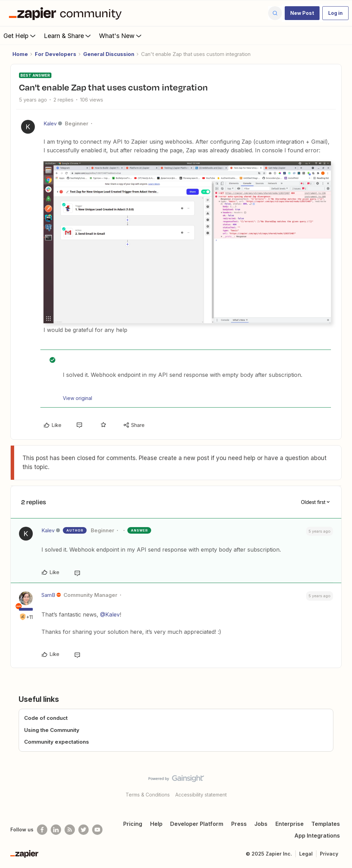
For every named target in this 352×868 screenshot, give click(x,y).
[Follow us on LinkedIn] (56, 830)
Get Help (20, 36)
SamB (48, 595)
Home (20, 54)
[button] (302, 13)
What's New (121, 36)
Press (239, 824)
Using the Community (52, 730)
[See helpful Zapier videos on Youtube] (97, 830)
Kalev (50, 123)
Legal (306, 854)
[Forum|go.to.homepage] (67, 13)
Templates (326, 824)
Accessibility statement (201, 795)
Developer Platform (197, 824)
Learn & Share (68, 36)
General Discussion (109, 54)
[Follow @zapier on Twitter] (84, 830)
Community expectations (57, 742)
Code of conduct (46, 718)
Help (156, 824)
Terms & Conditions (148, 795)
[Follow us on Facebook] (42, 830)
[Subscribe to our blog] (70, 830)
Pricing (133, 824)
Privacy (329, 854)
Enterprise (290, 824)
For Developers (56, 54)
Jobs (261, 824)
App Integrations (317, 836)
